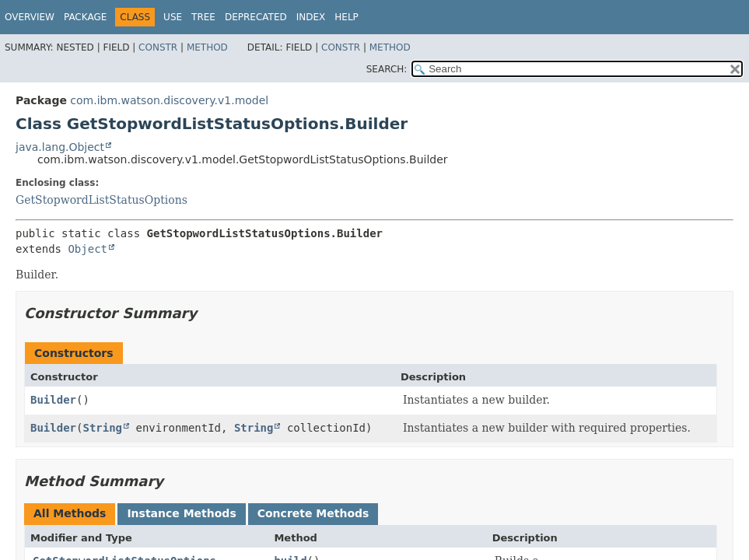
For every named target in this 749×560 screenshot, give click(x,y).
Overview (30, 17)
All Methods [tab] (70, 513)
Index (311, 17)
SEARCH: (387, 69)
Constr (158, 47)
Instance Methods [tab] (181, 513)
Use (173, 17)
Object (87, 249)
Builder (53, 400)
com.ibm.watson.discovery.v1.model (169, 100)
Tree (203, 17)
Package (85, 17)
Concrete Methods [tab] (313, 513)
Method (207, 47)
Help (346, 17)
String (102, 428)
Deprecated (256, 17)
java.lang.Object (60, 147)
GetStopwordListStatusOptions (101, 200)
